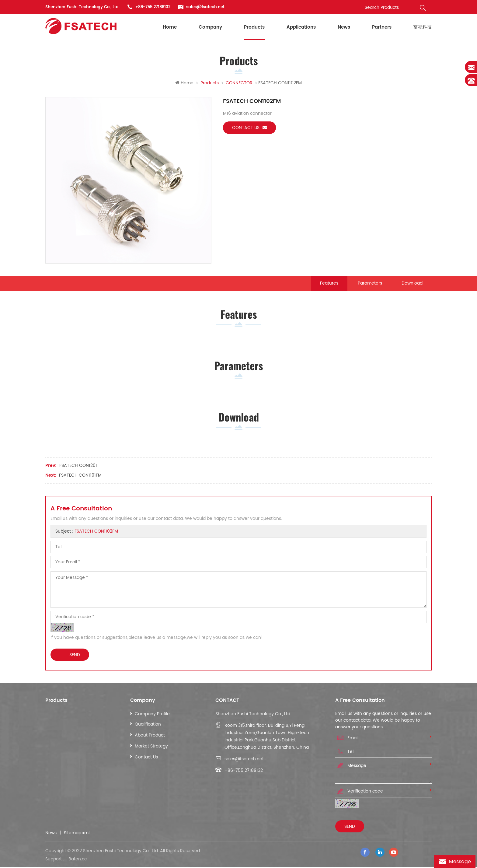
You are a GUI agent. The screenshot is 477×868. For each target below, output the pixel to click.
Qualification (148, 726)
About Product (150, 737)
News (344, 27)
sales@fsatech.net (205, 7)
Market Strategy (151, 748)
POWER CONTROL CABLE (75, 770)
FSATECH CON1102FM (96, 533)
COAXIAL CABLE (66, 737)
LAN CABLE (61, 726)
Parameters (370, 283)
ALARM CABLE (64, 759)
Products (254, 27)
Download (412, 283)
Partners (382, 27)
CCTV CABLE (63, 748)
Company (210, 27)
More (55, 781)
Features (329, 283)
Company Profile (152, 716)
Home (170, 27)
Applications (301, 27)
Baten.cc (78, 860)
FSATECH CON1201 (78, 468)
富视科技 (423, 27)
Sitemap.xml (77, 835)
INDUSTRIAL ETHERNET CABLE (79, 716)
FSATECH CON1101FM (80, 477)
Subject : (87, 533)
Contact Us (146, 759)
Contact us (249, 128)
